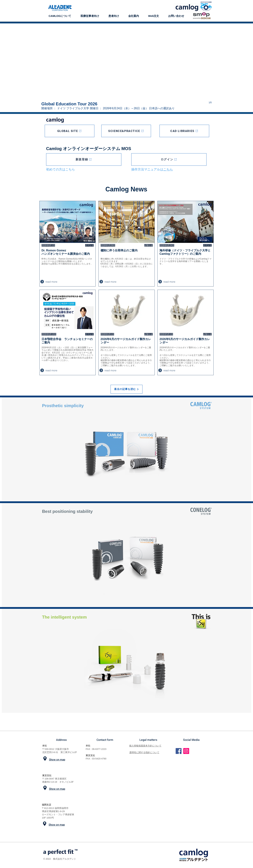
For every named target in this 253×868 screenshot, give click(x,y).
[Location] (45, 759)
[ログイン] (169, 159)
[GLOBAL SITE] (70, 131)
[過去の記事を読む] (126, 389)
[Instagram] (186, 751)
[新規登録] (84, 159)
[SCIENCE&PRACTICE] (126, 131)
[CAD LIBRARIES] (184, 131)
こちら (168, 169)
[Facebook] (179, 751)
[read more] (62, 282)
